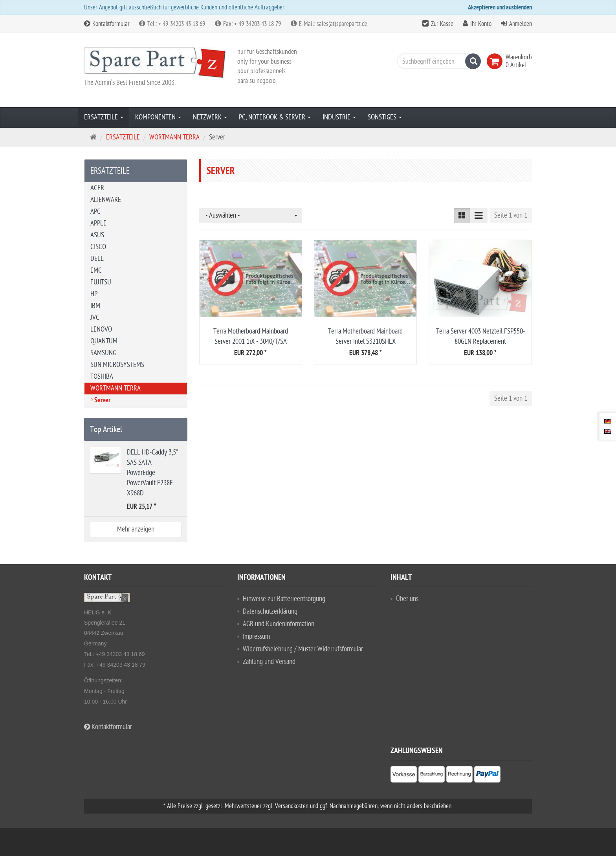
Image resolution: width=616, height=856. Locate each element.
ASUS (97, 235)
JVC (95, 318)
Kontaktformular (107, 24)
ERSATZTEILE (104, 117)
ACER (97, 188)
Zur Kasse (442, 24)
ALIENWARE (106, 200)
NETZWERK (210, 117)
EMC (96, 270)
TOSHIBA (102, 377)
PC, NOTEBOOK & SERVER (275, 117)
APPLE (98, 223)
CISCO (98, 247)
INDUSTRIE (339, 117)
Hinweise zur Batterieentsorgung (284, 599)
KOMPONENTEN (158, 117)
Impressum (256, 637)
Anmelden (521, 24)
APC (95, 212)
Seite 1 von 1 (511, 215)
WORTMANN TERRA (115, 388)
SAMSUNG (103, 353)
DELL (97, 259)
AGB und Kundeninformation (279, 624)
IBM (95, 306)
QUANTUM (104, 341)
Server (102, 401)
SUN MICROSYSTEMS (117, 365)
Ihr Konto (481, 24)
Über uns (407, 599)
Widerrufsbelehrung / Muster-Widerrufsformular (303, 649)
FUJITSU (101, 282)
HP (94, 294)
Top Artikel (106, 429)
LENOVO (101, 329)
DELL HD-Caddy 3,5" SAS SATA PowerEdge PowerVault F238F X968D (152, 473)
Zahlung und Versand (269, 662)
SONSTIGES (385, 117)
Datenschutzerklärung (270, 611)
